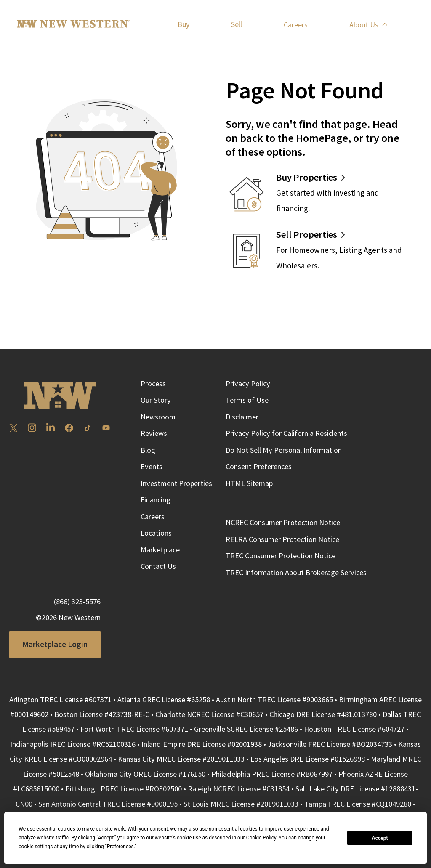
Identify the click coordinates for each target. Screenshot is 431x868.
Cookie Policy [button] (261, 838)
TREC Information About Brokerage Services (296, 572)
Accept (380, 838)
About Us (368, 25)
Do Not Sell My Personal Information (284, 450)
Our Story (156, 400)
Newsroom (158, 417)
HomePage (322, 138)
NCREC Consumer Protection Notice (283, 522)
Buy (184, 24)
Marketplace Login (55, 644)
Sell (237, 24)
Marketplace (160, 550)
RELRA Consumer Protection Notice (282, 539)
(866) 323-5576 (77, 601)
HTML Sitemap (249, 483)
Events (152, 466)
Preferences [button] (120, 847)
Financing (156, 500)
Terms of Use (247, 400)
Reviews (154, 433)
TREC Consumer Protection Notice (281, 556)
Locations (156, 533)
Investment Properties (176, 483)
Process (153, 384)
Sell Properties (307, 234)
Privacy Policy (248, 384)
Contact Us (158, 566)
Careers (296, 25)
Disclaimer (242, 417)
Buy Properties (307, 177)
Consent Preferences (259, 466)
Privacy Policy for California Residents (286, 433)
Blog (148, 450)
